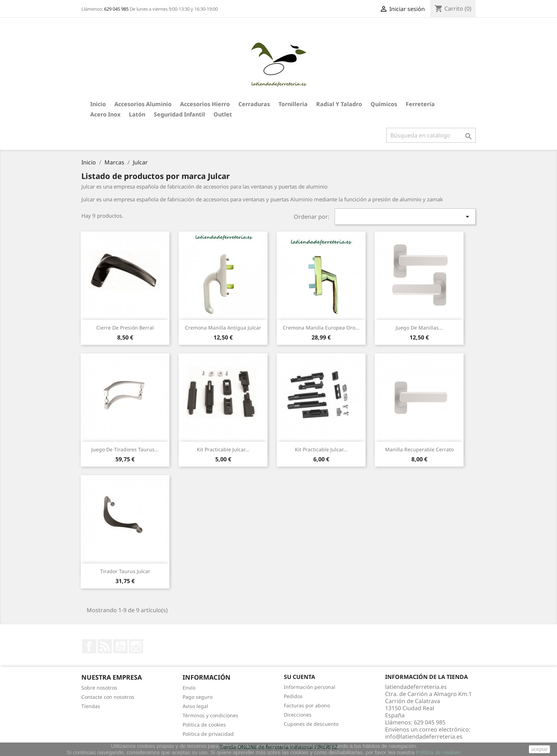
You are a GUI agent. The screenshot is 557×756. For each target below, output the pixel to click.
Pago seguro (198, 697)
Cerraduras (254, 104)
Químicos (384, 104)
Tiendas (91, 706)
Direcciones (298, 715)
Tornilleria (293, 104)
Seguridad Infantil (179, 114)
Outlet (223, 114)
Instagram (136, 646)
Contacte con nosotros (108, 697)
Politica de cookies (204, 725)
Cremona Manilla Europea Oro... (321, 328)
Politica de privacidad (208, 734)
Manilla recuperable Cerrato (419, 449)
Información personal (310, 687)
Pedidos (293, 696)
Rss (105, 646)
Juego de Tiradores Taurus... (125, 449)
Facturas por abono (307, 705)
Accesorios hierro (205, 104)
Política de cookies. (439, 752)
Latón (137, 114)
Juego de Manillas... (419, 328)
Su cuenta (299, 677)
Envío (189, 688)
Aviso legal (195, 706)
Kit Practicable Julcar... (223, 449)
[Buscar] (431, 135)
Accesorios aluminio (143, 104)
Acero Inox (105, 114)
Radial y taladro (339, 104)
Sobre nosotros (99, 688)
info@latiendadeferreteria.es (424, 736)
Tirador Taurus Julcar (125, 571)
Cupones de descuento (311, 724)
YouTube (120, 646)
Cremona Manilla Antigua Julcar (223, 328)
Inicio (98, 104)
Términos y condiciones (210, 715)
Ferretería (420, 104)
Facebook (89, 646)
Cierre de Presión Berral (125, 328)
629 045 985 (116, 9)
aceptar (539, 749)
